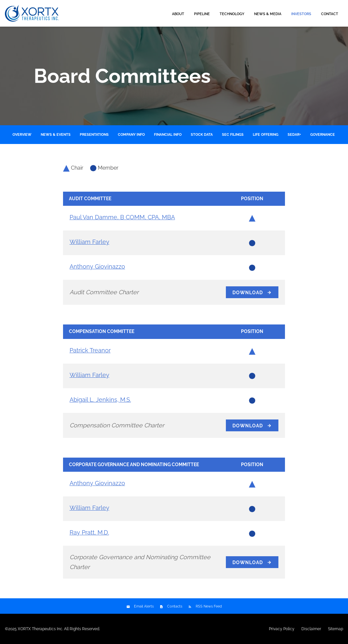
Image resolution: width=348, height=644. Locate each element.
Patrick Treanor (90, 350)
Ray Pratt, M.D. (89, 532)
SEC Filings (233, 135)
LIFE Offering (266, 135)
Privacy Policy (282, 629)
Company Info (131, 135)
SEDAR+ (294, 135)
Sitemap (336, 629)
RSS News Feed (209, 606)
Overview (22, 135)
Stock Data (202, 135)
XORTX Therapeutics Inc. (40, 629)
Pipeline (202, 14)
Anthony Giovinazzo (97, 266)
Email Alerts (144, 606)
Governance (323, 135)
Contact (330, 14)
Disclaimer (311, 629)
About (178, 14)
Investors (301, 14)
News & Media (268, 14)
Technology (232, 14)
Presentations (94, 135)
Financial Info (168, 135)
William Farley (89, 242)
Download (248, 293)
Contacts (175, 606)
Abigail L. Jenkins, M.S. (100, 400)
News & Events (56, 135)
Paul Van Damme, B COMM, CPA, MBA (122, 217)
